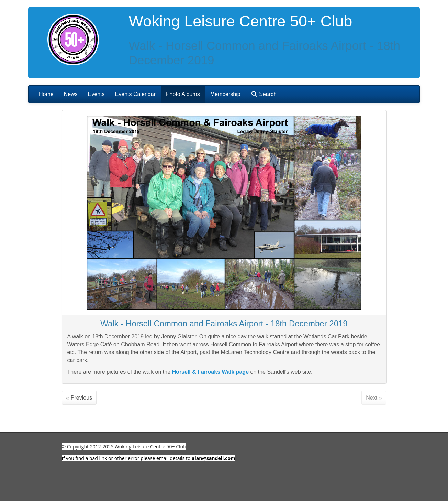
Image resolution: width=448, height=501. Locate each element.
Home (46, 94)
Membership (225, 94)
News (71, 94)
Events (96, 94)
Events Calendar (135, 94)
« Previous (79, 398)
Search (264, 94)
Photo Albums (183, 94)
